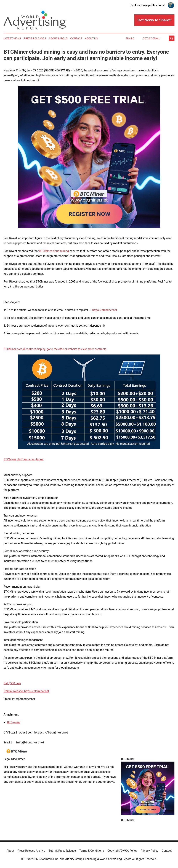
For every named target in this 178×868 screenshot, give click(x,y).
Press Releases (35, 38)
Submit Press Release (62, 851)
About (10, 851)
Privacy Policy (149, 851)
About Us (91, 38)
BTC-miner (14, 722)
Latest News (12, 38)
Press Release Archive (31, 851)
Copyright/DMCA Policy (122, 851)
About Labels (58, 38)
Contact (76, 38)
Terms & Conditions (92, 851)
